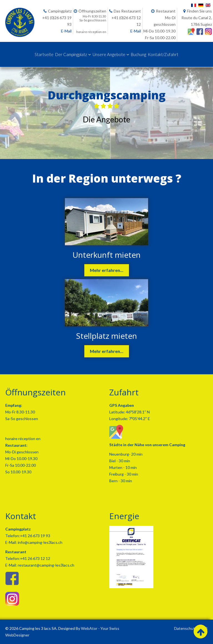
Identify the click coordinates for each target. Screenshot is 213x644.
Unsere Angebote (109, 54)
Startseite (44, 54)
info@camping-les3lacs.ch (40, 542)
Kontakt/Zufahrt (163, 54)
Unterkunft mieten (106, 255)
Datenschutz (185, 628)
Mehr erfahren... (107, 270)
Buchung (139, 54)
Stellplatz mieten (106, 336)
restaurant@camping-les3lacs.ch (46, 565)
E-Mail (66, 31)
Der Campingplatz (71, 54)
